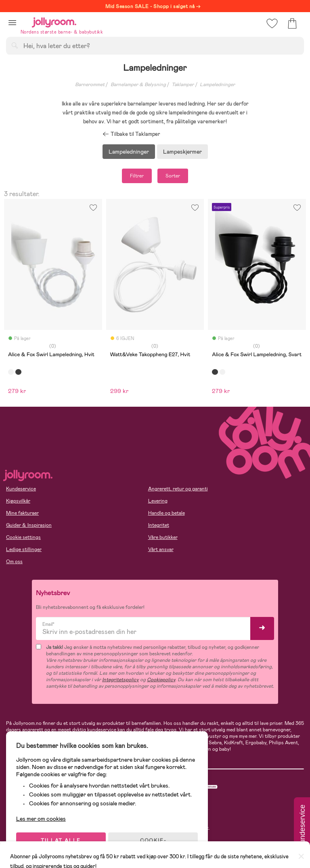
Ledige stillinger (24, 549)
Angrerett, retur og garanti (178, 489)
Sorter (173, 176)
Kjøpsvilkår (18, 501)
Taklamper (183, 84)
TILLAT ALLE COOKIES (63, 841)
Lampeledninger (217, 84)
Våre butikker (163, 537)
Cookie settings (23, 537)
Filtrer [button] (137, 176)
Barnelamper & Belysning (138, 84)
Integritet (159, 525)
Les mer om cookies (43, 815)
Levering (158, 501)
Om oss (14, 562)
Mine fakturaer (22, 513)
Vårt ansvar (161, 549)
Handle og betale (167, 513)
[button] (12, 22)
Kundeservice (21, 489)
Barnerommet (90, 84)
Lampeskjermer (182, 152)
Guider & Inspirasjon (29, 525)
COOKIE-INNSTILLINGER (155, 841)
